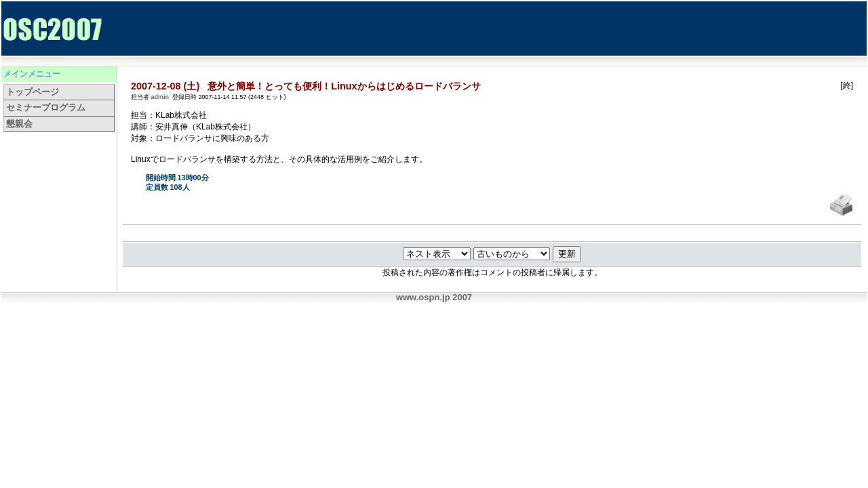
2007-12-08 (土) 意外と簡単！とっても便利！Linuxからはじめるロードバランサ (306, 86)
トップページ (33, 92)
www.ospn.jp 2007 (434, 297)
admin (160, 97)
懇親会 (19, 124)
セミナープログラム (46, 107)
